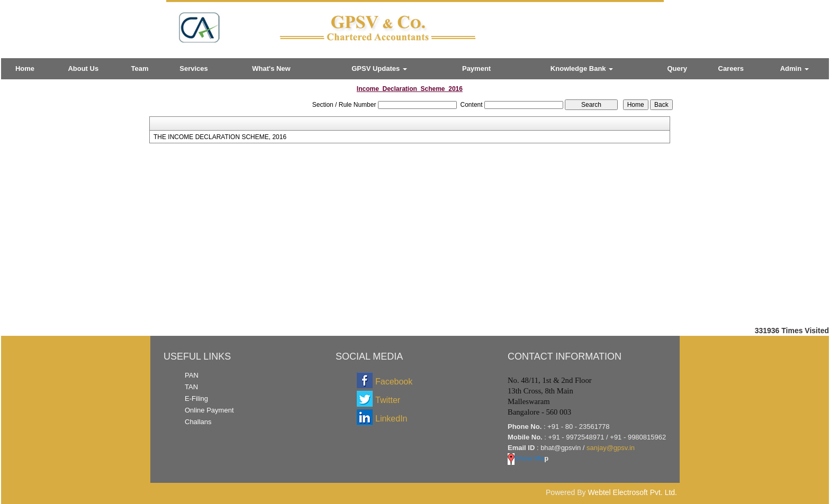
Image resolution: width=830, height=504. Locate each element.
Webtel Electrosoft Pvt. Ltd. (632, 492)
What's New (271, 68)
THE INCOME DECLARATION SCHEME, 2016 (220, 137)
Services (194, 68)
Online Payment (209, 410)
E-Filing (196, 398)
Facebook (394, 382)
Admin (795, 68)
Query (678, 68)
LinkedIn (391, 419)
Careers (731, 68)
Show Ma (526, 458)
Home (25, 68)
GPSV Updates (379, 68)
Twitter (388, 400)
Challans (198, 422)
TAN (191, 387)
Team (140, 68)
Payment (476, 68)
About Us (83, 68)
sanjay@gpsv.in (611, 448)
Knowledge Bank (582, 68)
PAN (192, 375)
